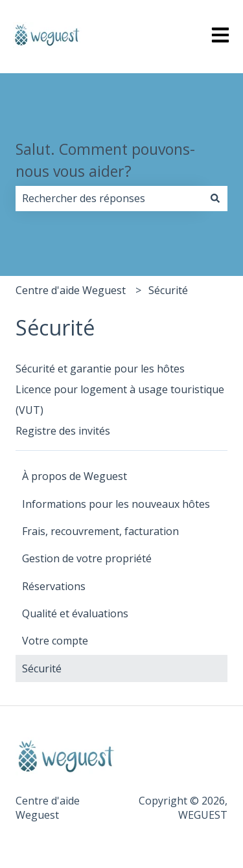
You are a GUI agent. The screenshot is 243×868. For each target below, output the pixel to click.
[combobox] (109, 198)
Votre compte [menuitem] (55, 641)
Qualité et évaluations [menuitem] (75, 613)
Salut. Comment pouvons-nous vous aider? (105, 160)
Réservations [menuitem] (54, 586)
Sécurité (168, 290)
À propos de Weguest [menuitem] (75, 476)
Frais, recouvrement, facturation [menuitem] (100, 531)
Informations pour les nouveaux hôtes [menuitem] (116, 504)
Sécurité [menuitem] (42, 668)
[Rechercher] (215, 198)
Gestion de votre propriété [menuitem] (87, 558)
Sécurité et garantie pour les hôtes (100, 369)
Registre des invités (63, 431)
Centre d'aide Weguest (71, 290)
